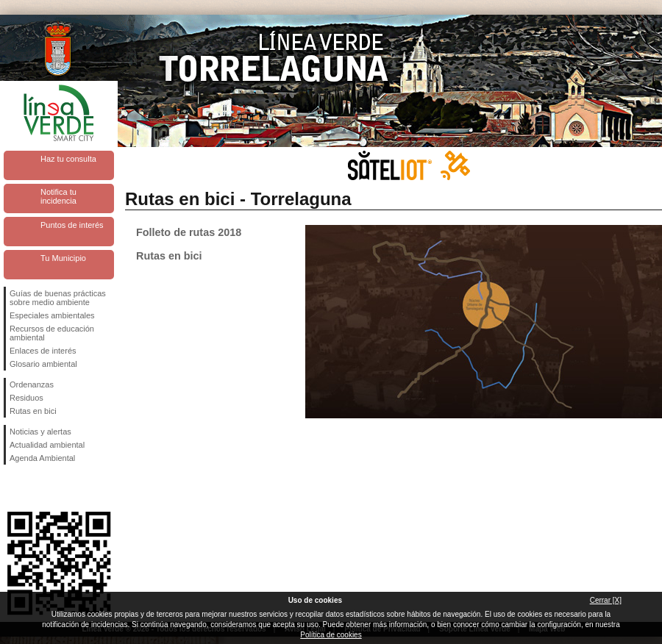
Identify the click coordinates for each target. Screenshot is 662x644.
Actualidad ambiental (47, 445)
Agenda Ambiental (42, 458)
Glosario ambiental (43, 364)
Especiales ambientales (52, 315)
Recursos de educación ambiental (52, 333)
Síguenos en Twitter (37, 488)
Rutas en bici (33, 411)
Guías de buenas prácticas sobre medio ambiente (58, 298)
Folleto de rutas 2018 (189, 232)
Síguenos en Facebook (13, 488)
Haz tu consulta (68, 159)
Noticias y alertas (40, 432)
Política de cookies (331, 635)
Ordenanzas (32, 384)
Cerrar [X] (606, 600)
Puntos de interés (72, 225)
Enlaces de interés (43, 351)
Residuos (26, 398)
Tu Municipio (63, 258)
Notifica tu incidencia (58, 196)
